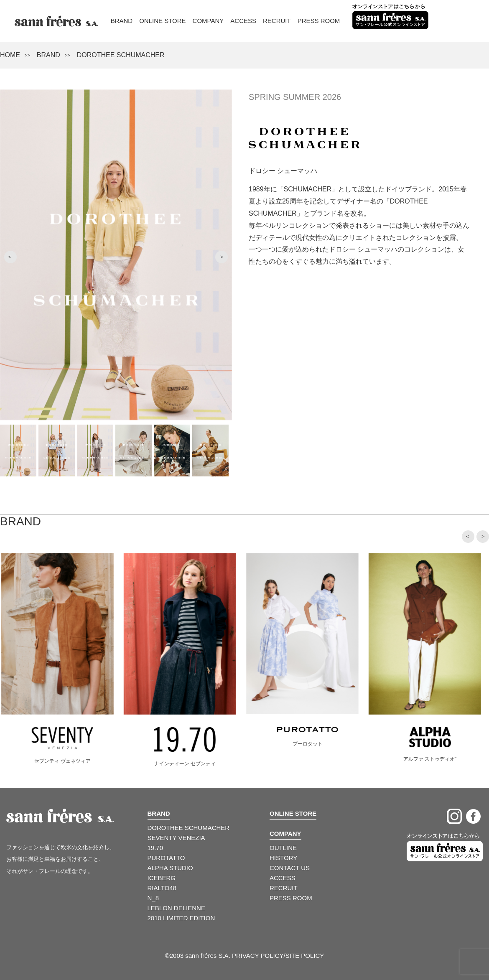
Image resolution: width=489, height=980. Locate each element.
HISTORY (283, 858)
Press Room (319, 21)
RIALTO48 (162, 888)
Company (208, 21)
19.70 (155, 848)
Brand (122, 21)
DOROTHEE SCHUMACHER (189, 828)
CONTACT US (290, 868)
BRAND (48, 55)
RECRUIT (284, 888)
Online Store (162, 21)
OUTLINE (283, 848)
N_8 (153, 898)
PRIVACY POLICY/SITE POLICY (278, 956)
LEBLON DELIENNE (176, 908)
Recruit (277, 21)
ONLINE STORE (293, 813)
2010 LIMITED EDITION (181, 918)
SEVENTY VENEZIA (176, 838)
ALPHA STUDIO (170, 868)
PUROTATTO (166, 858)
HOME (10, 55)
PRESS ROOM (291, 898)
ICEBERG (162, 878)
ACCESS (283, 878)
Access (243, 21)
